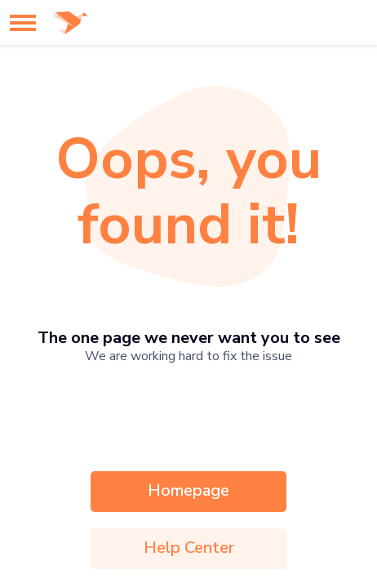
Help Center (189, 548)
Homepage (188, 490)
